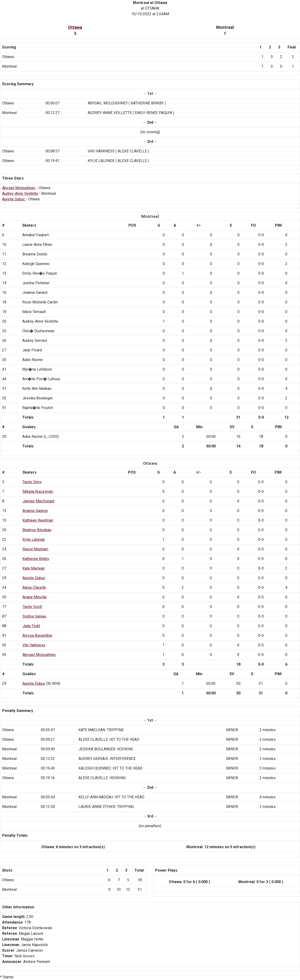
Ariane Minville (35, 597)
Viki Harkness (34, 645)
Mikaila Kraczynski (38, 492)
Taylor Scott (32, 607)
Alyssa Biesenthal (37, 636)
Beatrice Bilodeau (37, 530)
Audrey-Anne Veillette (21, 193)
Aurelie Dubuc (14, 199)
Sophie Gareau (34, 616)
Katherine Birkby (36, 559)
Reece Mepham (35, 549)
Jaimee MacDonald (38, 501)
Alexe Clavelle (34, 588)
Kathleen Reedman (38, 520)
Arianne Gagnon (35, 511)
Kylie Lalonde (34, 540)
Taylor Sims (32, 482)
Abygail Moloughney (19, 188)
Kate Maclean (34, 568)
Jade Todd (31, 626)
